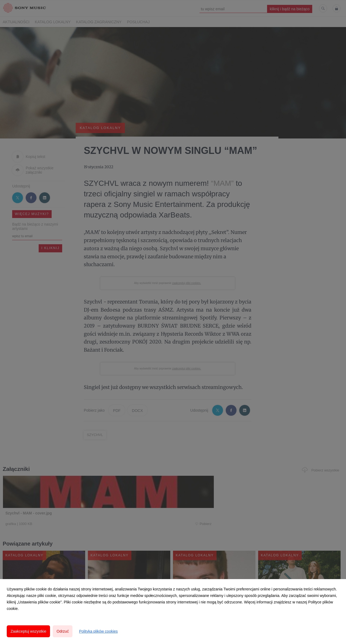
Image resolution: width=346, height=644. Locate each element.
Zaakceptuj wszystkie (28, 631)
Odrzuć (63, 631)
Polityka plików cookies (98, 631)
